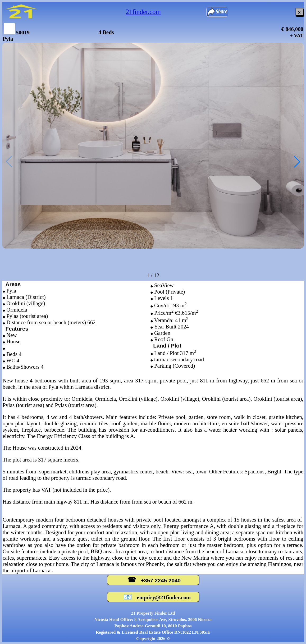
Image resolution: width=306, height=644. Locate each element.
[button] (297, 162)
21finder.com (143, 12)
